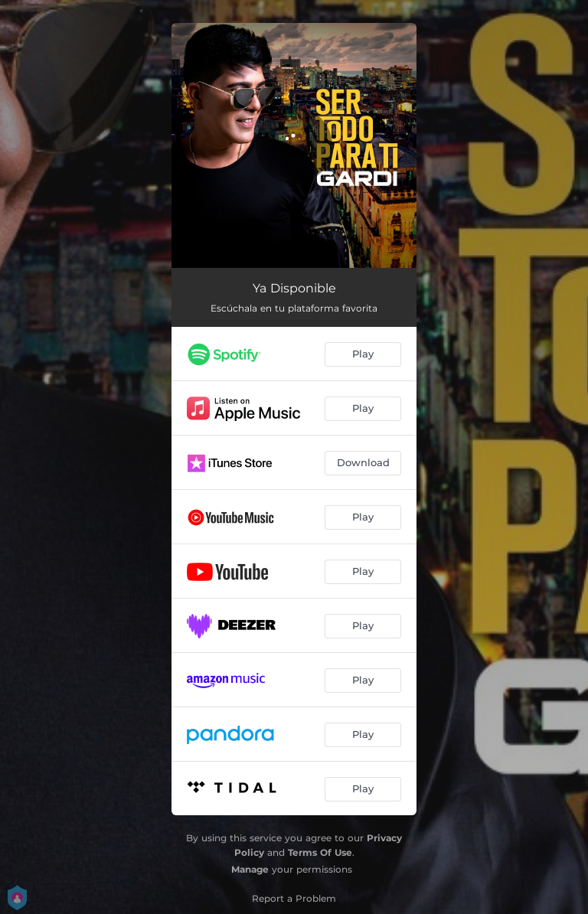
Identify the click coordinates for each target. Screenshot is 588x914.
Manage (250, 869)
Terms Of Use (320, 852)
